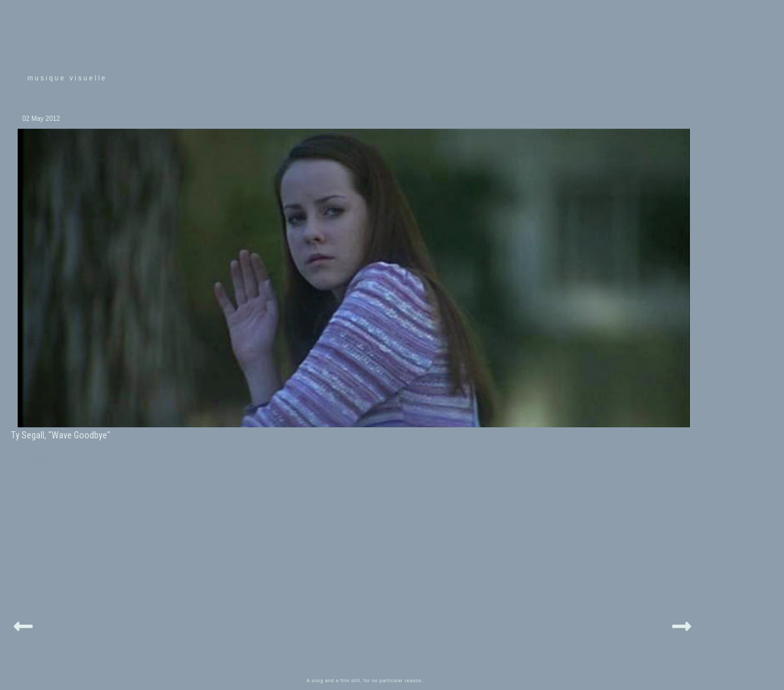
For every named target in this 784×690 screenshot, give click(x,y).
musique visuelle (67, 78)
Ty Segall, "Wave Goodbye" (61, 435)
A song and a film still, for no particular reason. (365, 681)
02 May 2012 (41, 119)
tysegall (37, 460)
